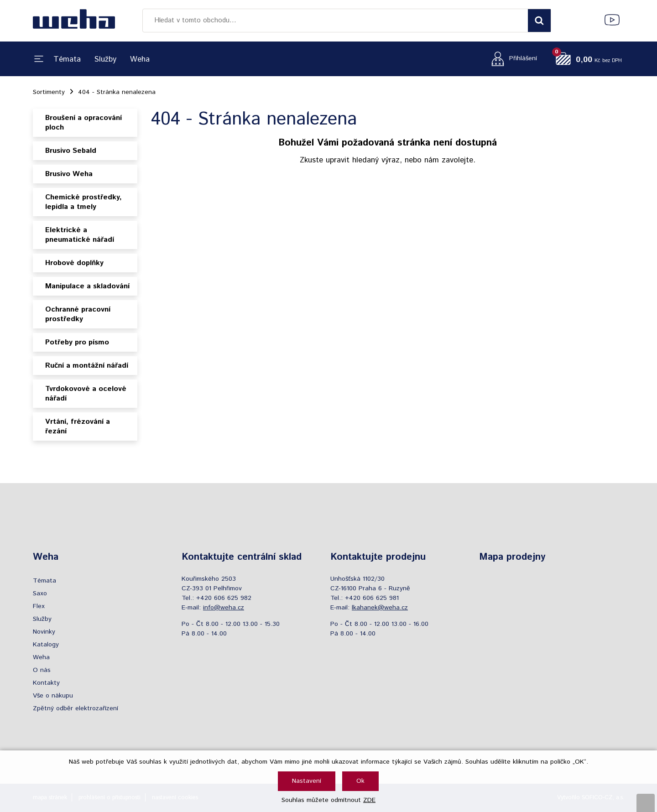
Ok (360, 781)
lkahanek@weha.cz (380, 608)
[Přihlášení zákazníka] (512, 59)
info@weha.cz (224, 608)
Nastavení (307, 781)
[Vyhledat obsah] (539, 21)
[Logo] (74, 21)
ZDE (369, 800)
